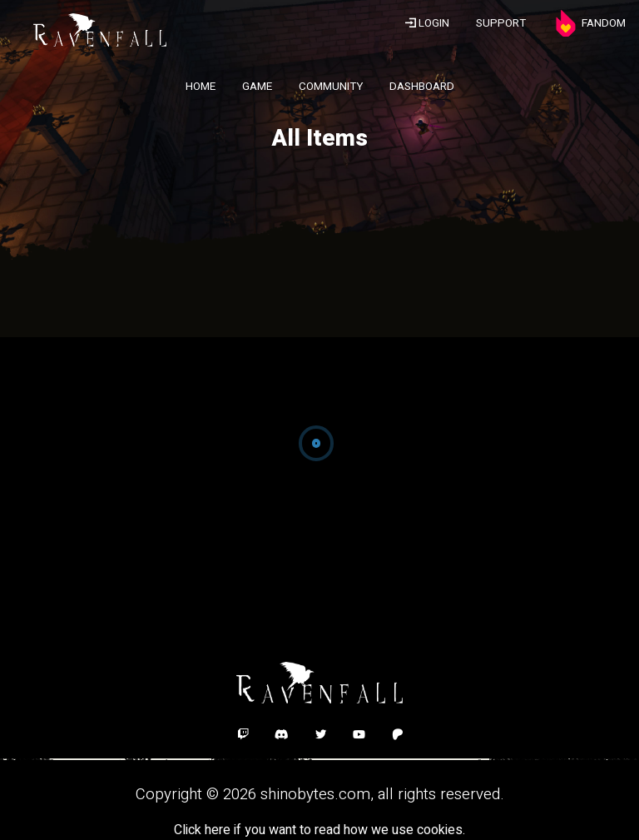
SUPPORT (501, 23)
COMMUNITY (331, 87)
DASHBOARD (422, 87)
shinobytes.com (315, 794)
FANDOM (589, 23)
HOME (201, 87)
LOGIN (427, 23)
